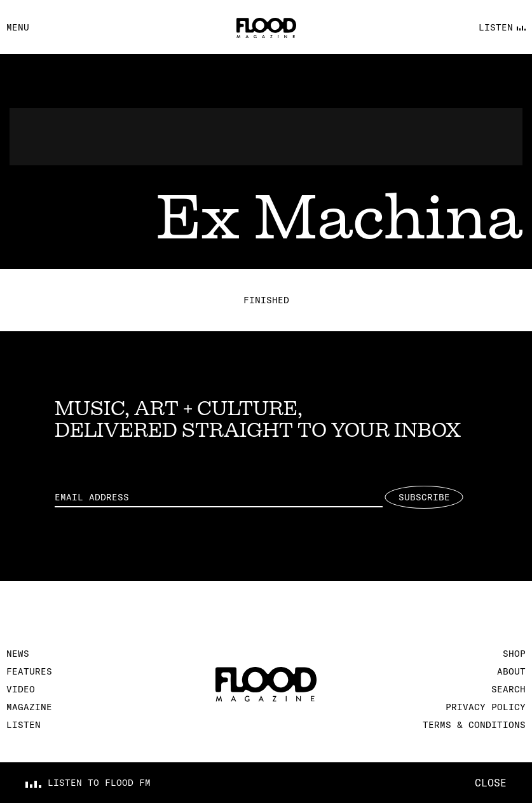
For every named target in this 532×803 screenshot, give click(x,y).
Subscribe (424, 497)
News (18, 654)
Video (21, 689)
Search (508, 689)
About (511, 671)
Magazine (29, 707)
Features (29, 671)
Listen (24, 725)
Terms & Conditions (474, 725)
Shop (514, 654)
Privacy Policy (486, 707)
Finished (266, 300)
